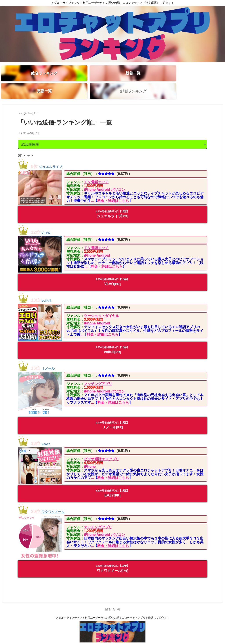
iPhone (90, 178)
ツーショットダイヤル (102, 304)
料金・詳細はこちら (113, 189)
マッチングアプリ (98, 372)
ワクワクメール (57, 500)
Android (103, 178)
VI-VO (47, 221)
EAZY (47, 432)
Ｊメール (50, 357)
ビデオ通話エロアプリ (102, 448)
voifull (48, 289)
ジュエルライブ (54, 155)
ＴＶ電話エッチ (96, 171)
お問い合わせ (112, 598)
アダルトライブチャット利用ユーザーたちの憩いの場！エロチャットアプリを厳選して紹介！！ (112, 606)
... (92, 189)
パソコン (118, 178)
